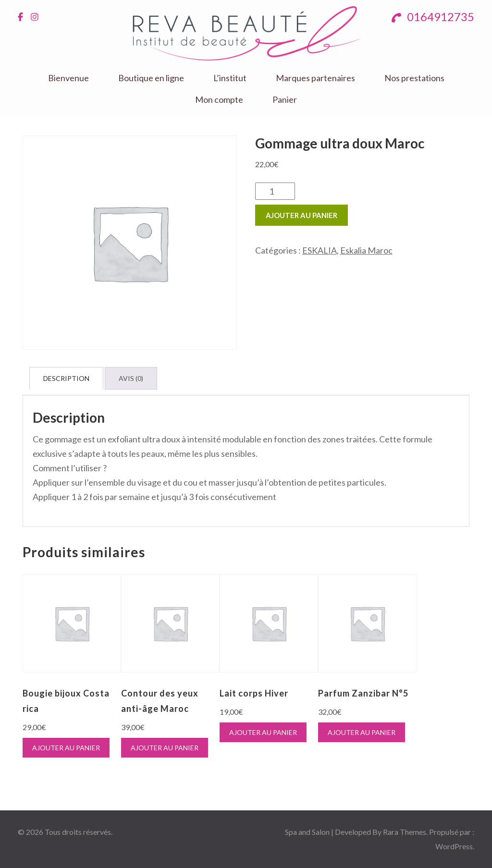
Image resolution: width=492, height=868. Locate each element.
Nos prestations (414, 78)
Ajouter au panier (301, 215)
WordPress (454, 846)
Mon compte (219, 100)
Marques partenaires (315, 78)
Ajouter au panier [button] (66, 748)
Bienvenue (68, 78)
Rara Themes (405, 832)
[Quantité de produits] (275, 191)
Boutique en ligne (151, 78)
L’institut (230, 78)
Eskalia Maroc (366, 250)
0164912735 (433, 17)
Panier (285, 100)
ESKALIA (320, 250)
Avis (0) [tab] (131, 378)
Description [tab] (66, 378)
